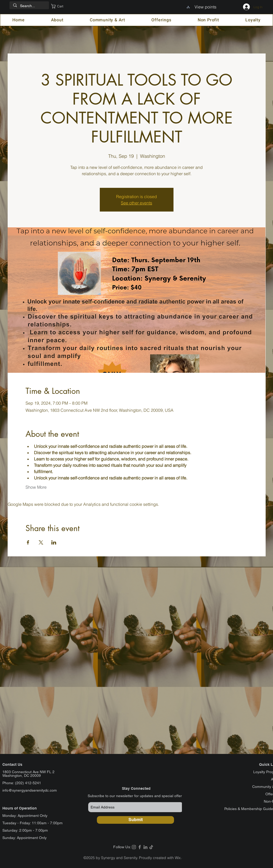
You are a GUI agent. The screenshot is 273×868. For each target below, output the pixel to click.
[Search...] (29, 6)
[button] (61, 6)
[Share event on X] (41, 542)
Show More (36, 487)
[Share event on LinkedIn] (54, 542)
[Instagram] (134, 847)
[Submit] (135, 820)
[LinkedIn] (145, 847)
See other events (136, 203)
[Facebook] (140, 847)
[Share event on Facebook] (28, 542)
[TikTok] (151, 847)
